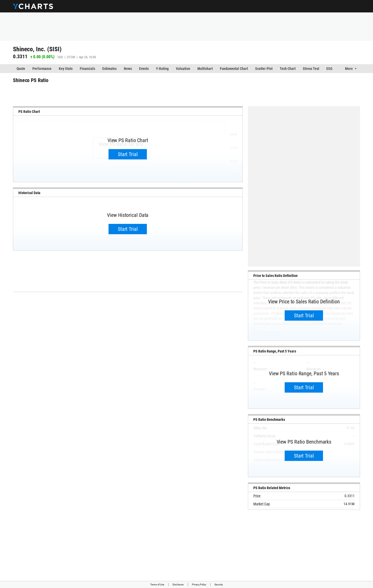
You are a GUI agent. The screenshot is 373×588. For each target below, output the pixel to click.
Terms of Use (157, 585)
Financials (87, 69)
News (128, 69)
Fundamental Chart (234, 69)
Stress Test (311, 69)
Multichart (205, 69)
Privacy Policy (199, 585)
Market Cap (262, 504)
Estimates (109, 69)
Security (219, 585)
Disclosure (178, 585)
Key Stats (66, 69)
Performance (42, 69)
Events (144, 69)
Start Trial (128, 154)
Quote (21, 69)
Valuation (183, 69)
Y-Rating (162, 69)
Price (257, 496)
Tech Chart (288, 69)
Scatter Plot (264, 69)
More (349, 69)
